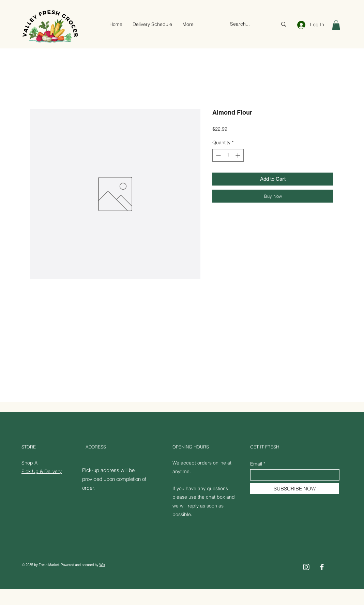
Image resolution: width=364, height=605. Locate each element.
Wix (102, 565)
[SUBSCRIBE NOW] (295, 489)
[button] (336, 25)
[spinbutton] (228, 155)
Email (256, 464)
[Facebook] (322, 567)
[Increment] (238, 155)
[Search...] (248, 24)
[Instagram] (306, 567)
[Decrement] (218, 155)
